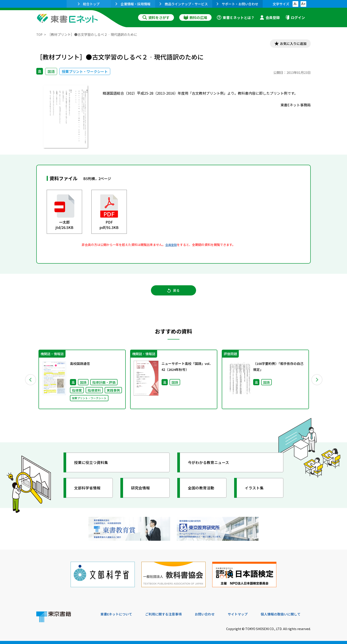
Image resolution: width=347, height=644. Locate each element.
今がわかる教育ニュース (211, 466)
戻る (173, 292)
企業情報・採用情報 (133, 4)
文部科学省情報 (89, 491)
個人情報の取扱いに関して (289, 614)
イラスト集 (256, 491)
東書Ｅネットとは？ (236, 17)
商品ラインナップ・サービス (184, 4)
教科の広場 (195, 17)
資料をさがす (156, 17)
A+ (303, 4)
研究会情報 (142, 491)
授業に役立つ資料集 (93, 466)
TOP (40, 34)
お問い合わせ (210, 614)
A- (295, 4)
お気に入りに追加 (292, 44)
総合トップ (89, 4)
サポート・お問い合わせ (237, 4)
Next (317, 382)
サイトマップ (245, 614)
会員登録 (270, 17)
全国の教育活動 (203, 491)
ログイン (295, 17)
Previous (30, 382)
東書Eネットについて (118, 614)
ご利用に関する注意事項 (167, 614)
